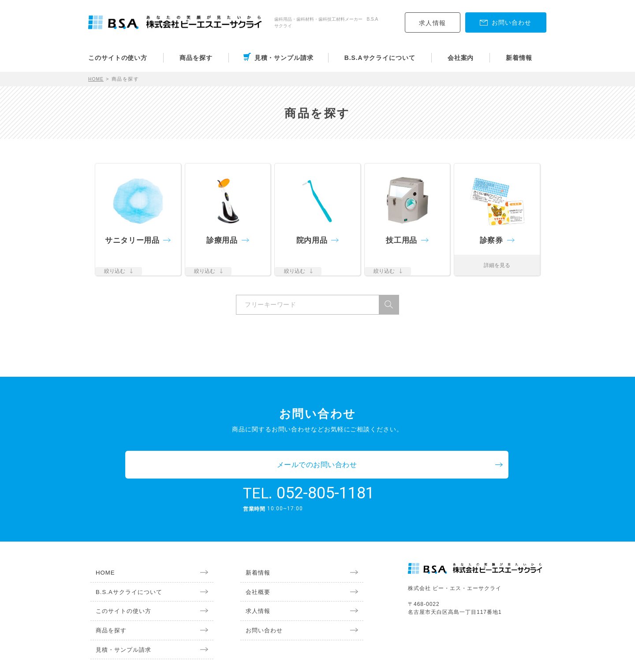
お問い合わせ (260, 606)
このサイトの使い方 (118, 58)
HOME (97, 79)
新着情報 (519, 58)
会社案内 (461, 58)
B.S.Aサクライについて (380, 58)
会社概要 (254, 565)
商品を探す (196, 58)
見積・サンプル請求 (284, 58)
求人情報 (433, 23)
